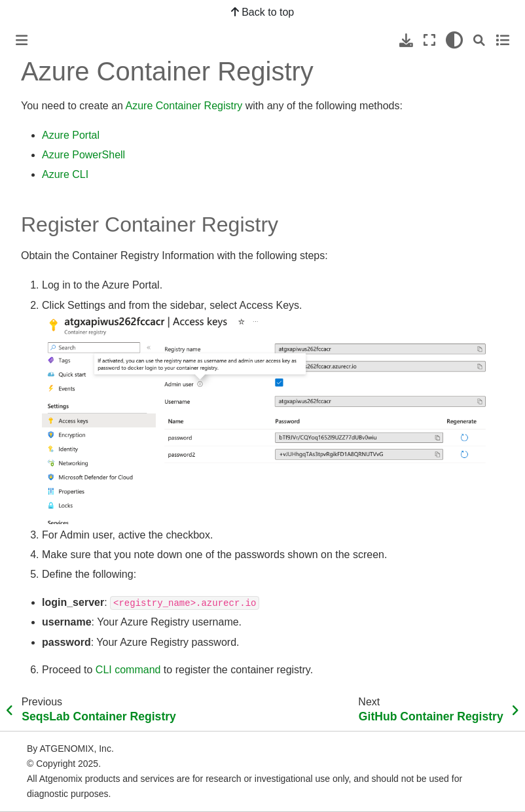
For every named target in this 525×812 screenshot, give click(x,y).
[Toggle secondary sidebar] (502, 40)
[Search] (479, 40)
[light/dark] (454, 40)
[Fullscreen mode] (429, 40)
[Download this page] (406, 40)
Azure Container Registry (184, 106)
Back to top (263, 12)
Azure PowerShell (83, 155)
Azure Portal (71, 135)
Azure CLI (65, 174)
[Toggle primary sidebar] (22, 40)
